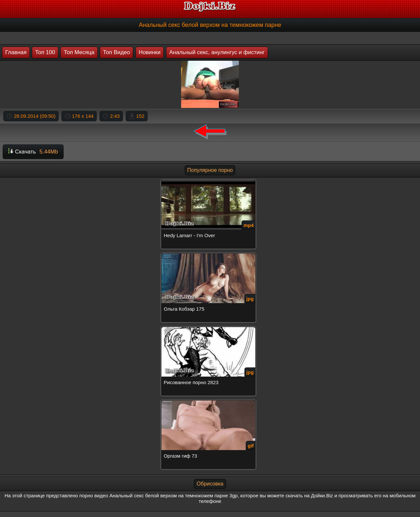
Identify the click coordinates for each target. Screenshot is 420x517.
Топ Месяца (79, 52)
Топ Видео (116, 52)
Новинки (150, 52)
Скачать (33, 152)
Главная (16, 52)
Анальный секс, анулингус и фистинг (217, 52)
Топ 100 (45, 52)
